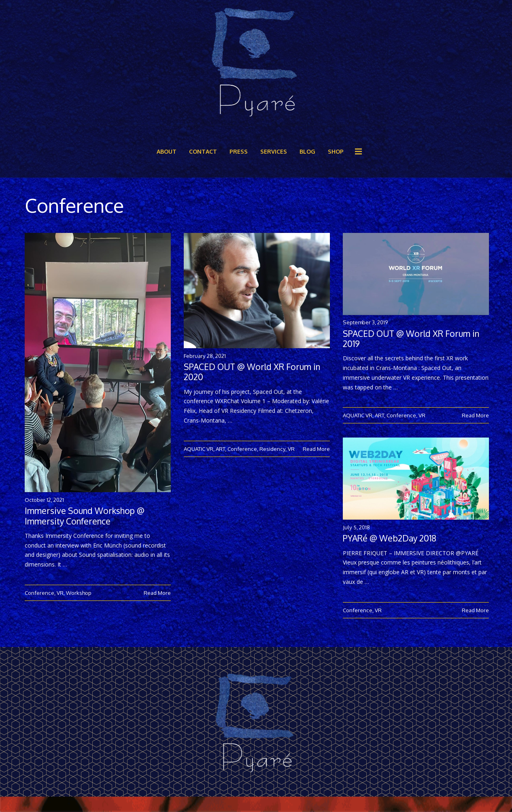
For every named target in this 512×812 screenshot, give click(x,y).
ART (220, 449)
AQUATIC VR (199, 449)
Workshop (79, 593)
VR (60, 593)
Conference (39, 593)
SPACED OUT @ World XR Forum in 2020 (252, 372)
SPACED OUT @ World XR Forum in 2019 (411, 338)
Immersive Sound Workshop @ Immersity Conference (85, 516)
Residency (272, 449)
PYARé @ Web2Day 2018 (390, 547)
